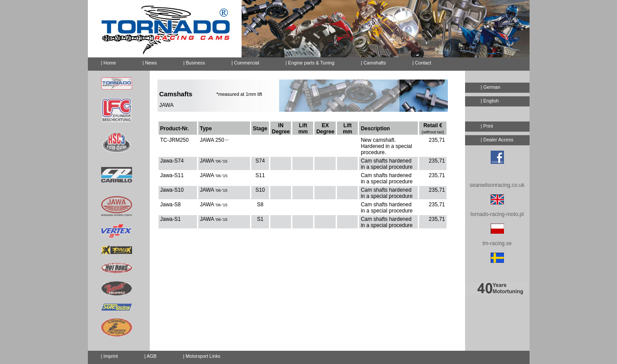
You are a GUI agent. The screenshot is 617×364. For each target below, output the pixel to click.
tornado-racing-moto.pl (497, 214)
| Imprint (110, 356)
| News (150, 63)
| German (491, 87)
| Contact (418, 61)
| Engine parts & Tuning (310, 63)
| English (490, 101)
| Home (109, 63)
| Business (194, 63)
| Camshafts (373, 63)
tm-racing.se (497, 243)
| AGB (151, 356)
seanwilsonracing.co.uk (497, 185)
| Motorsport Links (202, 356)
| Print (487, 126)
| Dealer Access (497, 140)
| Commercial (245, 63)
